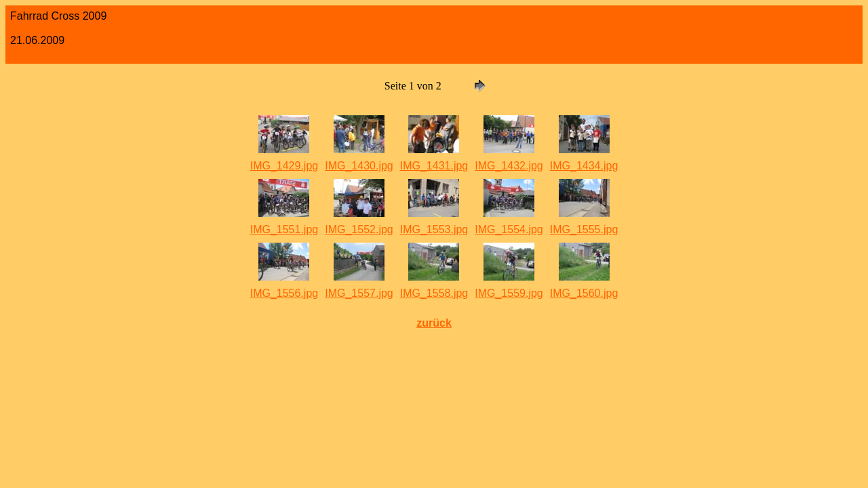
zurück (434, 323)
